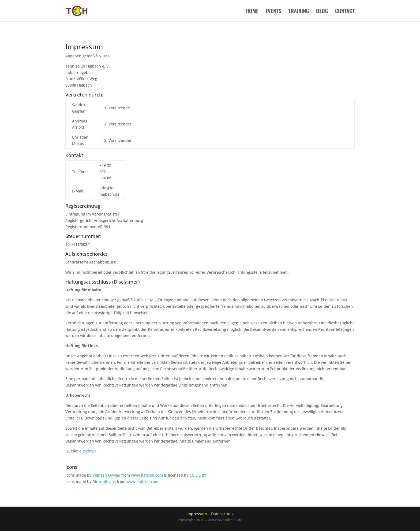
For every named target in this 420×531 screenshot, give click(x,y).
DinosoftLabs (104, 482)
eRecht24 (88, 451)
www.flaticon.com (147, 475)
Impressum (197, 514)
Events (273, 12)
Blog (322, 12)
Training (299, 12)
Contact (345, 12)
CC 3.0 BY (198, 475)
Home (252, 12)
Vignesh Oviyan (106, 475)
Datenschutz (222, 514)
